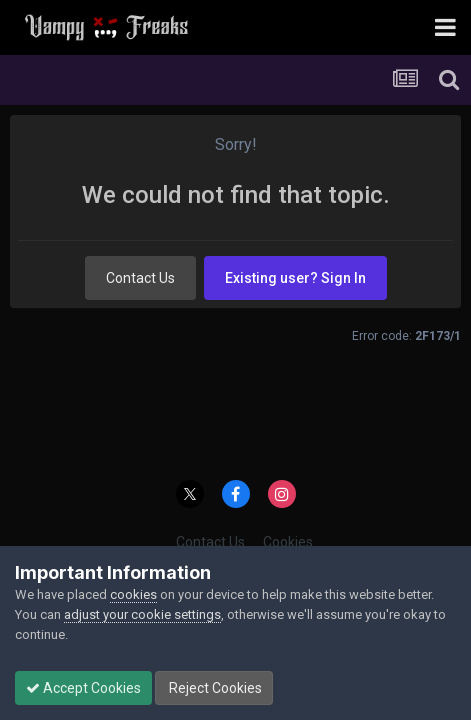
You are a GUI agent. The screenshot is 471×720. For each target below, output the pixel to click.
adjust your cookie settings (142, 614)
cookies (133, 594)
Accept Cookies (83, 688)
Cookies (288, 542)
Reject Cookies (214, 688)
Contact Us (140, 278)
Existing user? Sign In (295, 278)
